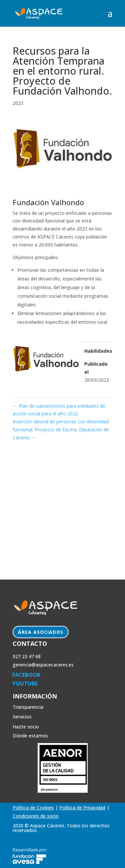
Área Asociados (41, 632)
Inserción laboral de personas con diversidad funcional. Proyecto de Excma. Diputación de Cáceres (61, 430)
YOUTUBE (25, 683)
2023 (18, 103)
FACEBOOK (26, 675)
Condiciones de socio (36, 816)
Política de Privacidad (82, 808)
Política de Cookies (33, 808)
